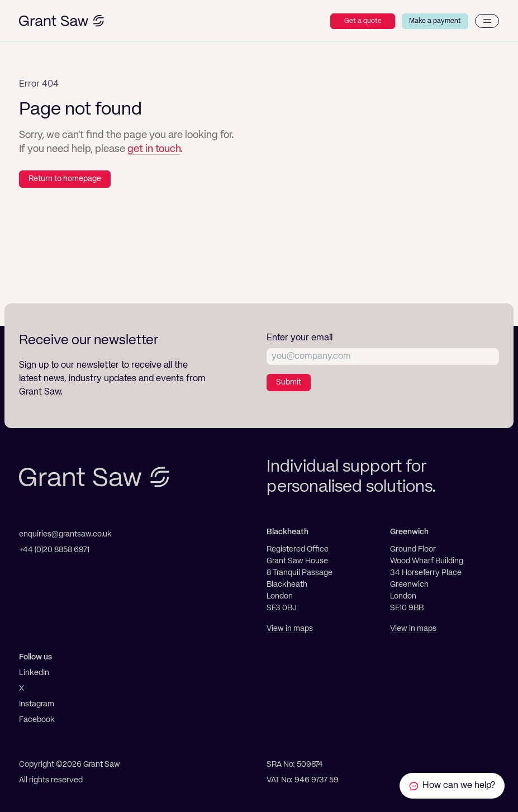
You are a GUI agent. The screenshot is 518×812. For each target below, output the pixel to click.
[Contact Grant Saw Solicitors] (452, 786)
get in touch (154, 149)
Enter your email (300, 338)
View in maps (290, 629)
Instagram (37, 704)
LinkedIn (34, 673)
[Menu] (487, 21)
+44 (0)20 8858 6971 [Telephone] (54, 550)
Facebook (37, 720)
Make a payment (435, 21)
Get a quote (363, 21)
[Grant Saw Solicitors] (61, 21)
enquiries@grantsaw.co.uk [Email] (65, 534)
